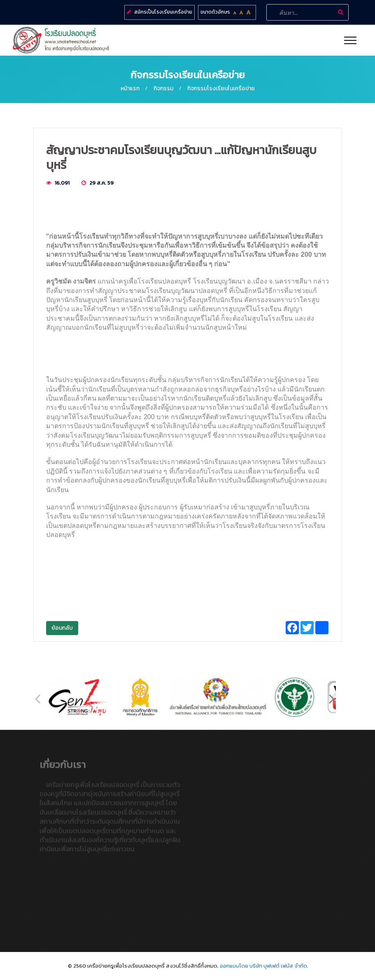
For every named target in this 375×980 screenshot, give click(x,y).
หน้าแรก (130, 88)
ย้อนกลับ (62, 628)
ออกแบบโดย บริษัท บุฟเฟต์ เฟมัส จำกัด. (264, 966)
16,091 (62, 183)
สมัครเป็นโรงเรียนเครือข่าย (163, 12)
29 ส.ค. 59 (101, 183)
